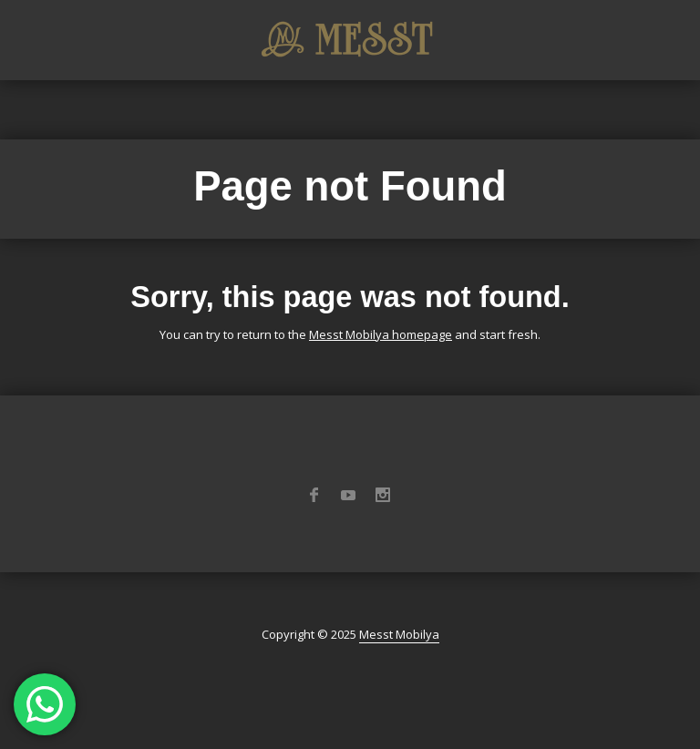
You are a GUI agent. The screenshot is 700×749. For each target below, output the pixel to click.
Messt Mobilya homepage (381, 334)
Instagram (383, 495)
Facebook (314, 495)
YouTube (348, 495)
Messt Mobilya (399, 634)
